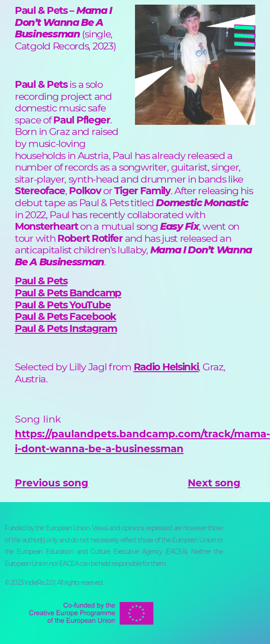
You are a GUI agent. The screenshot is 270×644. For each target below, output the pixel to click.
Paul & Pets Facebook (65, 316)
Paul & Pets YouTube (63, 305)
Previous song (52, 483)
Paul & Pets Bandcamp (68, 293)
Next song (214, 483)
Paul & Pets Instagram (66, 328)
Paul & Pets (41, 281)
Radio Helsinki (166, 367)
